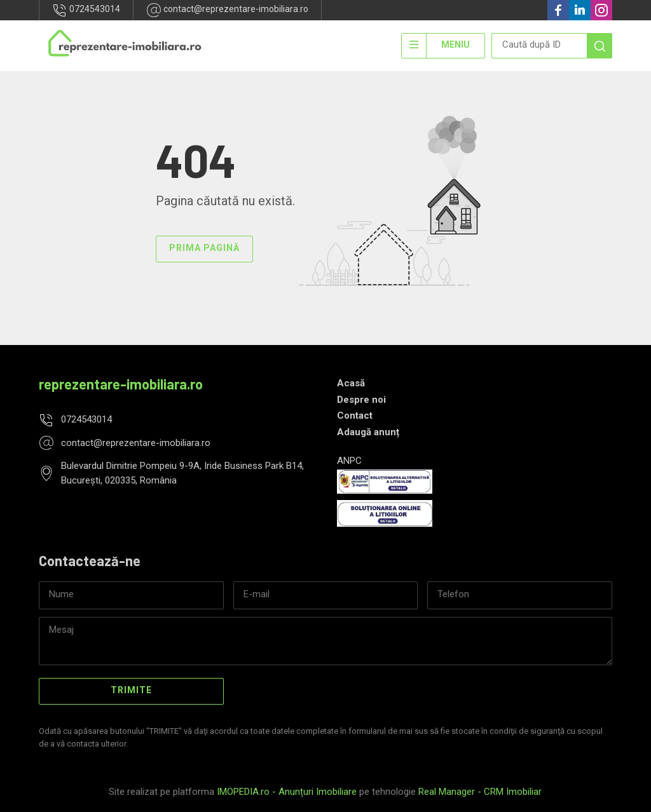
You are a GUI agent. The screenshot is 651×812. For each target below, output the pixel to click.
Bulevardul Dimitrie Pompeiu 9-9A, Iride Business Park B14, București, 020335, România (182, 473)
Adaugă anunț (368, 432)
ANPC (349, 461)
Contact (355, 416)
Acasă (351, 383)
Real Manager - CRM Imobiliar (480, 792)
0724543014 (86, 10)
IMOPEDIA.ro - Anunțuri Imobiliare (287, 792)
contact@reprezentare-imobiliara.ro (227, 10)
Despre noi (361, 400)
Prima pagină (204, 248)
